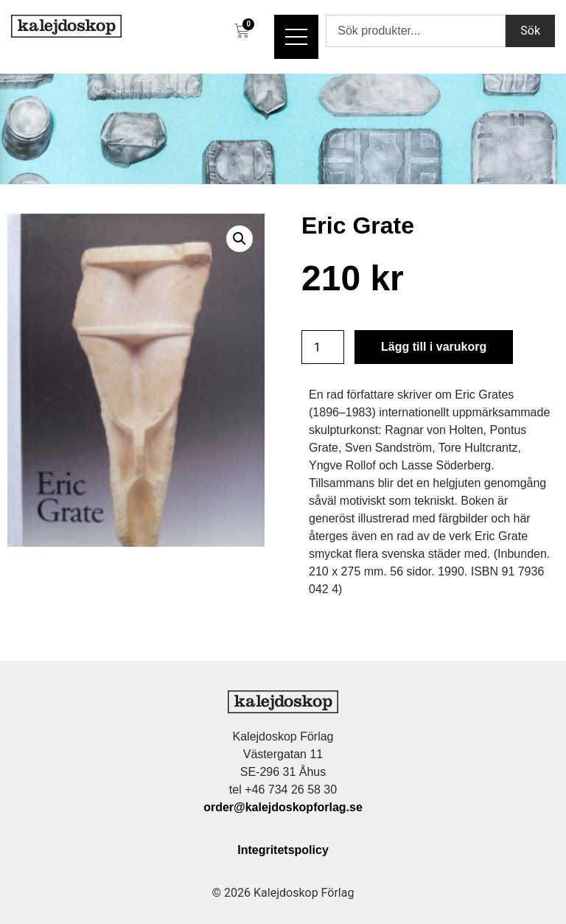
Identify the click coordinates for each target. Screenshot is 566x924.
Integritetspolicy (283, 850)
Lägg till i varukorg (434, 347)
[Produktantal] (323, 347)
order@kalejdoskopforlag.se (283, 807)
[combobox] (416, 31)
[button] (240, 239)
